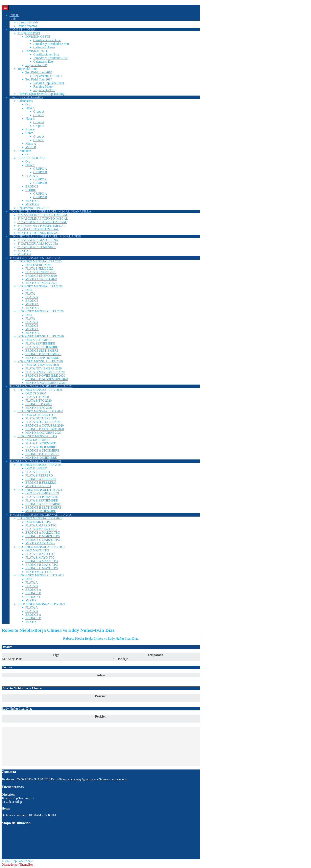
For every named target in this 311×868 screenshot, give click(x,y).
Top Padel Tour (27, 69)
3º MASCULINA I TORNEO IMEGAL (43, 215)
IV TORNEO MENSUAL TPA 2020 (41, 336)
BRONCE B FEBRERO (41, 483)
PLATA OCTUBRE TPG (41, 418)
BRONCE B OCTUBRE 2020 (45, 429)
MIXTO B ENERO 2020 (41, 283)
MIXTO (31, 600)
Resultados (24, 151)
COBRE (31, 190)
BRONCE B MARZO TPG (43, 536)
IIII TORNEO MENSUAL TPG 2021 (41, 604)
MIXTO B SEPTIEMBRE (42, 358)
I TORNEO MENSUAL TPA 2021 (39, 465)
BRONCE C (33, 597)
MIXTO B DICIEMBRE (41, 458)
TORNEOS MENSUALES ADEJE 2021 (36, 461)
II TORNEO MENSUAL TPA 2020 (40, 286)
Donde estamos (27, 26)
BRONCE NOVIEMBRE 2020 (45, 376)
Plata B (30, 119)
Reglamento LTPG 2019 (33, 208)
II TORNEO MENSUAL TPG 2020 (40, 411)
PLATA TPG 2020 (37, 397)
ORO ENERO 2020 (38, 265)
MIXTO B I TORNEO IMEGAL (38, 233)
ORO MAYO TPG (37, 550)
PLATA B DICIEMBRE (41, 447)
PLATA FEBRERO (38, 472)
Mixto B (31, 147)
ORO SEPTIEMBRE (39, 340)
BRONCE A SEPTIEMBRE (43, 504)
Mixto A (31, 144)
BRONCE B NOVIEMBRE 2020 (47, 379)
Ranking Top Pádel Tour (49, 83)
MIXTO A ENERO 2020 (41, 279)
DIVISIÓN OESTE (38, 37)
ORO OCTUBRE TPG (40, 415)
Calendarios (25, 101)
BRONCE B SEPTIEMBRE (43, 354)
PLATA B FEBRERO (39, 475)
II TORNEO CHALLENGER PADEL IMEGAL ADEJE (45, 236)
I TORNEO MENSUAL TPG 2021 (40, 518)
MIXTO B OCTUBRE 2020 (43, 433)
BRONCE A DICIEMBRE (42, 450)
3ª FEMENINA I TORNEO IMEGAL (41, 226)
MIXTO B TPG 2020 (39, 408)
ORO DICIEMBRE (38, 440)
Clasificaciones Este (46, 54)
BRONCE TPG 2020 (39, 404)
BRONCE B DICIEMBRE (42, 454)
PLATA (30, 293)
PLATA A (32, 582)
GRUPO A (40, 169)
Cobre (29, 133)
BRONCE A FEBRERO (41, 479)
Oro (28, 104)
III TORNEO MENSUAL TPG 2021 (41, 575)
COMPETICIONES (22, 29)
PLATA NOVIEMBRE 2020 (44, 368)
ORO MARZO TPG (38, 522)
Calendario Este (43, 62)
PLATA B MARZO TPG (41, 529)
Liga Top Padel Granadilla (26, 97)
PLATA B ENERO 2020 (41, 272)
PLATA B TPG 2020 (38, 401)
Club (13, 19)
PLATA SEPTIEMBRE (40, 343)
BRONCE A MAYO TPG (42, 561)
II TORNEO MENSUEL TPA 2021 (40, 490)
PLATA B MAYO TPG (40, 557)
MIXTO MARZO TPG (40, 543)
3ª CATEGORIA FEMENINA (37, 247)
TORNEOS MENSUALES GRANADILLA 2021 (41, 515)
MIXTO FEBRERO (38, 486)
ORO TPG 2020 (36, 393)
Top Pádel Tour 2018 (39, 72)
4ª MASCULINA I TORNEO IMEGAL (43, 219)
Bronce (30, 129)
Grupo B (39, 115)
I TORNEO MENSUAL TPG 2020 (40, 390)
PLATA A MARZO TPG (41, 525)
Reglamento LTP (36, 65)
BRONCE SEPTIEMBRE (42, 351)
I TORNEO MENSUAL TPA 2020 (39, 261)
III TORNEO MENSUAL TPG (37, 436)
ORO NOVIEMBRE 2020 (42, 365)
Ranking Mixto (43, 87)
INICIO (14, 15)
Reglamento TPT (44, 90)
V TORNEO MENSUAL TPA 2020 (40, 361)
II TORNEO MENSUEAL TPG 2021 (41, 547)
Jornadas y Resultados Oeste (51, 44)
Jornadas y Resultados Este (51, 58)
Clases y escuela (28, 22)
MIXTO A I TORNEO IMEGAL (38, 229)
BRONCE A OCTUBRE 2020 (45, 425)
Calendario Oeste (44, 47)
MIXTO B (32, 204)
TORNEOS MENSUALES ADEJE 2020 (36, 258)
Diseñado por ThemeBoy (18, 865)
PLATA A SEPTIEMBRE (42, 497)
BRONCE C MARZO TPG (43, 540)
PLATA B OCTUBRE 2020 (43, 422)
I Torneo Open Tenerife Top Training (41, 94)
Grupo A (39, 111)
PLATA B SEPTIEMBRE (42, 347)
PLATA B (32, 176)
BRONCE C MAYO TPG (42, 568)
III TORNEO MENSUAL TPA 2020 (41, 311)
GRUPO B (40, 172)
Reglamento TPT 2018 (48, 76)
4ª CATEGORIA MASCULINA (38, 244)
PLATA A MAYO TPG (40, 554)
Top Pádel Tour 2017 (39, 79)
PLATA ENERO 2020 (39, 268)
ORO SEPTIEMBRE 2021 (42, 493)
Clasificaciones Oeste (47, 40)
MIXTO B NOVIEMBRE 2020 (45, 383)
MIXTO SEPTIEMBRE (41, 511)
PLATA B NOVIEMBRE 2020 (45, 372)
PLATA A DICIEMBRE (41, 443)
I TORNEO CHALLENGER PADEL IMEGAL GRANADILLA (50, 211)
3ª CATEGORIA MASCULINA (38, 240)
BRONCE (32, 186)
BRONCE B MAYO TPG (42, 565)
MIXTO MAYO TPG (39, 572)
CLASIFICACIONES (31, 158)
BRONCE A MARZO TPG (43, 533)
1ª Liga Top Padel (29, 33)
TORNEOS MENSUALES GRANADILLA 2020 (41, 386)
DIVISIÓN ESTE (37, 51)
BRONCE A (33, 590)
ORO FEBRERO (36, 468)
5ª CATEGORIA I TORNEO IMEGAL (42, 222)
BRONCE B (33, 593)
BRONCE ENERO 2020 (41, 276)
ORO (29, 290)
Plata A (30, 108)
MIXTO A (32, 201)
